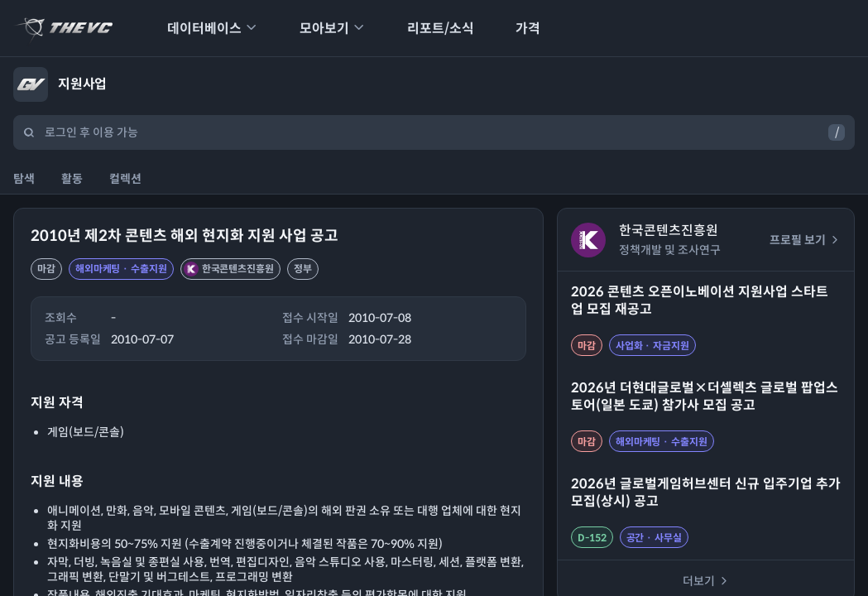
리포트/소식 (430, 29)
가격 (517, 29)
